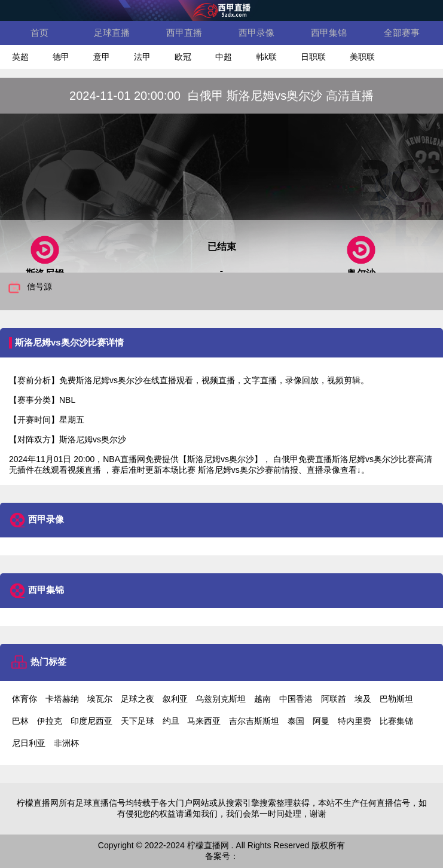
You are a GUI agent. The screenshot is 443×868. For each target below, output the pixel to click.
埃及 (363, 699)
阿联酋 (334, 699)
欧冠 (183, 57)
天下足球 (138, 721)
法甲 (142, 57)
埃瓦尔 (100, 699)
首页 (39, 33)
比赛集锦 (396, 721)
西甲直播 (184, 33)
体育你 (25, 699)
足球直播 (112, 33)
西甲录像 (256, 33)
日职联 (313, 57)
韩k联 (266, 57)
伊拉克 (50, 721)
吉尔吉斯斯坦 (254, 721)
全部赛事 (402, 33)
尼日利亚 (29, 743)
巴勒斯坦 (396, 699)
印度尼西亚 (91, 721)
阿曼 (321, 721)
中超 (224, 57)
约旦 (171, 721)
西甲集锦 (329, 33)
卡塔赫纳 (62, 699)
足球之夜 (138, 699)
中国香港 (296, 699)
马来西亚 (204, 721)
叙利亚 (175, 699)
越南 (262, 699)
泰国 (296, 721)
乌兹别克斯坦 (221, 699)
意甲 (102, 57)
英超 (20, 57)
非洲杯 (66, 743)
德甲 (61, 57)
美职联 (362, 57)
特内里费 (355, 721)
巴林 (20, 721)
